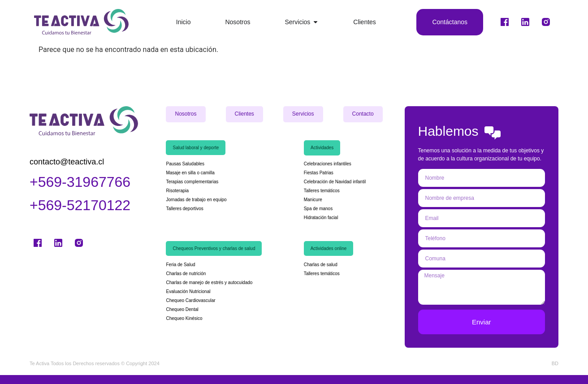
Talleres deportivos (184, 209)
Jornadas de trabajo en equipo (196, 200)
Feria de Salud (181, 265)
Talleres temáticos (322, 191)
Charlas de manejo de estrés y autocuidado (209, 283)
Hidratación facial (321, 218)
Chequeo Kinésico (185, 318)
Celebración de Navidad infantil (335, 182)
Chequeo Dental (182, 309)
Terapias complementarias (192, 182)
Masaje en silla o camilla (190, 173)
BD (555, 363)
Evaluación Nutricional (188, 291)
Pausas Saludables (185, 164)
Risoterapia (177, 191)
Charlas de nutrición (186, 274)
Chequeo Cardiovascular (191, 300)
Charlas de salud (321, 265)
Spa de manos (318, 209)
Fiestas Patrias (319, 173)
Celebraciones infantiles (328, 164)
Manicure (313, 200)
